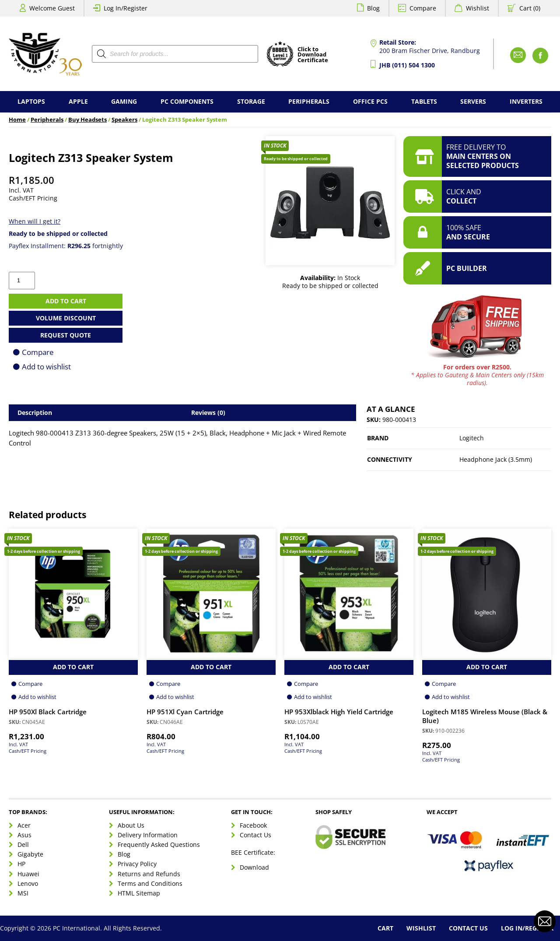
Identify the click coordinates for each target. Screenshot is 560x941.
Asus (24, 835)
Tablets (424, 101)
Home (17, 120)
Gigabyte (30, 854)
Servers (473, 101)
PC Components (187, 101)
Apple (78, 101)
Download (254, 867)
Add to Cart (73, 667)
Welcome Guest (52, 8)
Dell (23, 844)
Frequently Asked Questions (159, 844)
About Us (131, 825)
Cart (385, 928)
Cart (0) (530, 8)
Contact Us (255, 835)
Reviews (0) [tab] (208, 413)
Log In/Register (126, 8)
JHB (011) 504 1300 (407, 65)
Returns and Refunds (149, 874)
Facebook (253, 825)
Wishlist (478, 8)
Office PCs (370, 101)
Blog (373, 8)
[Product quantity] (22, 281)
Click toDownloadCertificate (313, 55)
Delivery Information (148, 835)
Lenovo (28, 883)
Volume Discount (66, 318)
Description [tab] (35, 413)
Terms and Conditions (150, 883)
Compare (423, 8)
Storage (251, 101)
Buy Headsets (87, 120)
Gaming (124, 101)
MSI (23, 893)
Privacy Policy (137, 864)
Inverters (526, 101)
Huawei (28, 874)
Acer (24, 825)
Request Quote (66, 335)
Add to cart (66, 301)
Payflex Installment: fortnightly (66, 246)
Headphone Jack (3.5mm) (496, 459)
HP (21, 864)
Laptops (31, 101)
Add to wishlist (46, 367)
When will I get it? (35, 221)
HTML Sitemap (139, 893)
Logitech (472, 438)
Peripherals (309, 101)
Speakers (124, 120)
